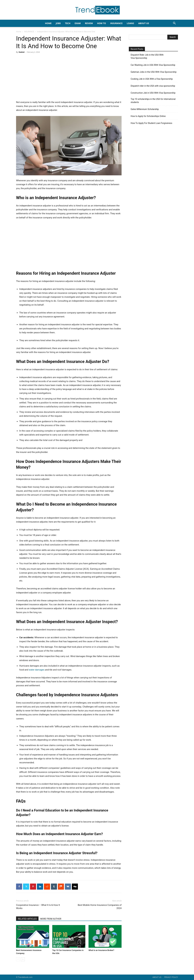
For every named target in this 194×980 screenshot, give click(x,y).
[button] (174, 24)
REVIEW (89, 23)
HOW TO (102, 23)
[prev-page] (18, 959)
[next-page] (23, 959)
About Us (144, 23)
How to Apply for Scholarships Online (148, 116)
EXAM (78, 23)
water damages (37, 670)
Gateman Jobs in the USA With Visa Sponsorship (154, 72)
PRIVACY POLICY (171, 977)
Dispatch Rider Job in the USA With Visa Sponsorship (147, 56)
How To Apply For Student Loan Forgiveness (151, 123)
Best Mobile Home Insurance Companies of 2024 (100, 907)
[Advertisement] (69, 78)
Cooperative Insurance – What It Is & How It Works (38, 907)
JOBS (58, 23)
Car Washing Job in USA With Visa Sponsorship (153, 65)
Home (19, 32)
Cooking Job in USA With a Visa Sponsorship (152, 79)
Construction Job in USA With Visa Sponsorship (153, 93)
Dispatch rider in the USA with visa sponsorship (153, 86)
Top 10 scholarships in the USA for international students (153, 101)
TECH (68, 23)
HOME (48, 23)
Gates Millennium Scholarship (145, 109)
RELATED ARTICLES (27, 919)
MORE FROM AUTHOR (51, 919)
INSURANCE (116, 23)
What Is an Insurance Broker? (101, 950)
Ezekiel (22, 52)
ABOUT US (157, 977)
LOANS (130, 23)
